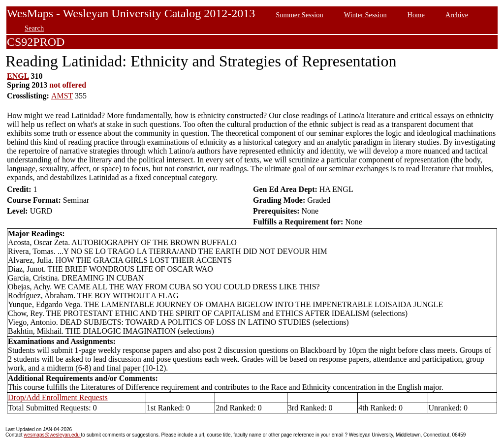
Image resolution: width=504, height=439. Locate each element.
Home (416, 15)
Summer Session (299, 15)
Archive (457, 15)
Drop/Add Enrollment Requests (58, 397)
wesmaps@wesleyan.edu (52, 435)
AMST (62, 96)
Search (34, 28)
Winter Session (365, 15)
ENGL (18, 76)
